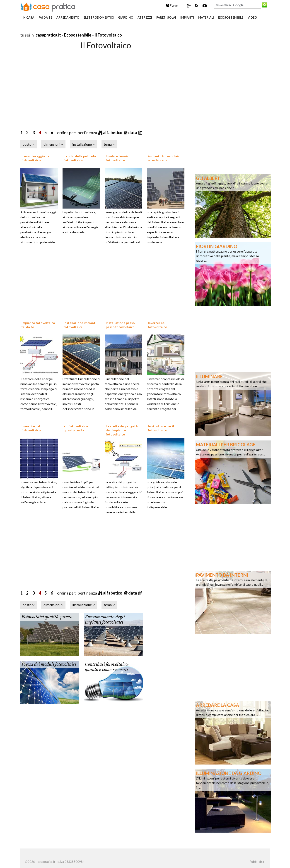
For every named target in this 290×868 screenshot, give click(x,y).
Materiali (206, 17)
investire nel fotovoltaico (31, 428)
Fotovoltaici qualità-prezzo (47, 617)
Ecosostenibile (231, 17)
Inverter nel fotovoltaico (158, 325)
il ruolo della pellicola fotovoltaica (80, 158)
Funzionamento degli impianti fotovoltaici (105, 620)
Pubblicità (257, 862)
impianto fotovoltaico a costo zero (165, 158)
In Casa (28, 17)
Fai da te (45, 17)
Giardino (126, 17)
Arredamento (68, 17)
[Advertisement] (73, 29)
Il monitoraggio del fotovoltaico (36, 158)
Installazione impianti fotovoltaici (80, 325)
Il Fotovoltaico (108, 35)
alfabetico (113, 133)
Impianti (187, 17)
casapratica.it (48, 35)
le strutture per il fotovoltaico (161, 428)
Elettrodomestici (99, 17)
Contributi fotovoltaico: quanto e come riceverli (107, 667)
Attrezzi (145, 17)
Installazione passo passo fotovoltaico (120, 325)
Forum (172, 5)
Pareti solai (166, 17)
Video (252, 17)
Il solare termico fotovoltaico (118, 158)
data (133, 133)
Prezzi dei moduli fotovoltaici (49, 664)
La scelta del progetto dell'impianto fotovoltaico (123, 430)
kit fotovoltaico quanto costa (76, 428)
